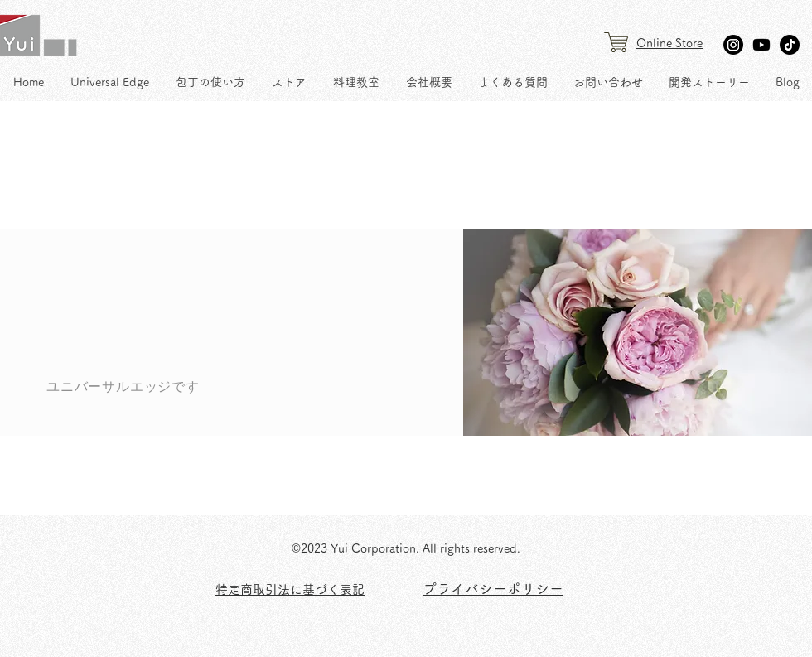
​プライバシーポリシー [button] (493, 589)
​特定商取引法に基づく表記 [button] (290, 589)
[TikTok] (790, 45)
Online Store (669, 43)
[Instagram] (733, 45)
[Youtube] (761, 45)
